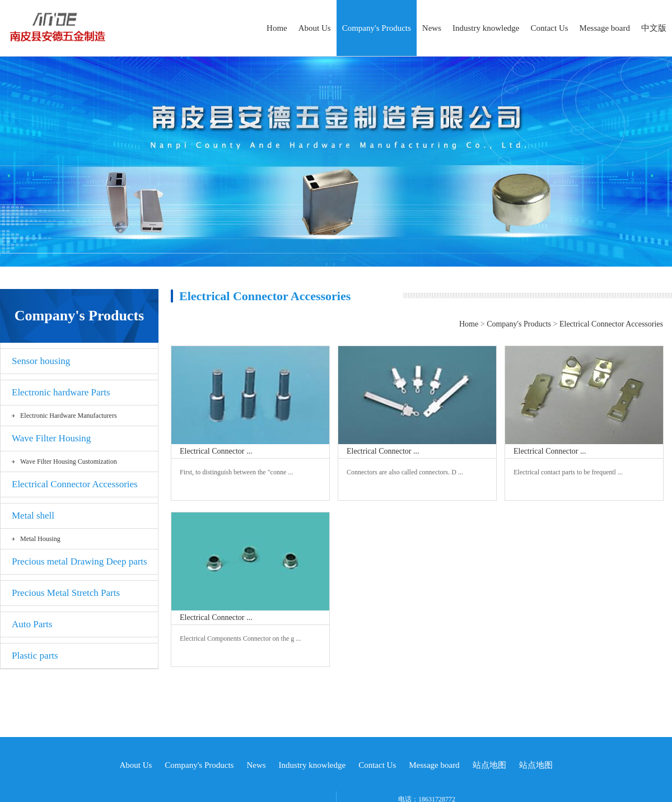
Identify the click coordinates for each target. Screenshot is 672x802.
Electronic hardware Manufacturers (69, 416)
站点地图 (489, 765)
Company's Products (377, 28)
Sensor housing (41, 361)
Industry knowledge (486, 28)
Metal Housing (40, 539)
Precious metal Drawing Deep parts (80, 561)
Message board (605, 28)
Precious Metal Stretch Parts (66, 593)
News (432, 28)
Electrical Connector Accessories (75, 484)
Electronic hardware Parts (61, 392)
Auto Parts (32, 624)
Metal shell (33, 516)
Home (277, 28)
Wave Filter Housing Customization (69, 461)
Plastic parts (35, 656)
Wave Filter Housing (51, 438)
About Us (315, 28)
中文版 (654, 28)
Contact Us (550, 28)
